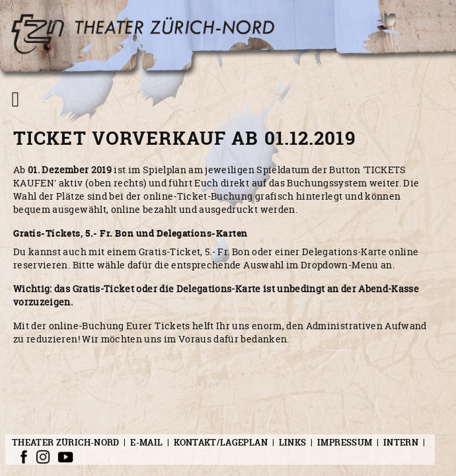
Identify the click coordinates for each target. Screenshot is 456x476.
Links (293, 442)
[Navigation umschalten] (16, 99)
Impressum (345, 442)
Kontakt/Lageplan (221, 442)
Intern (401, 442)
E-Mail (146, 442)
